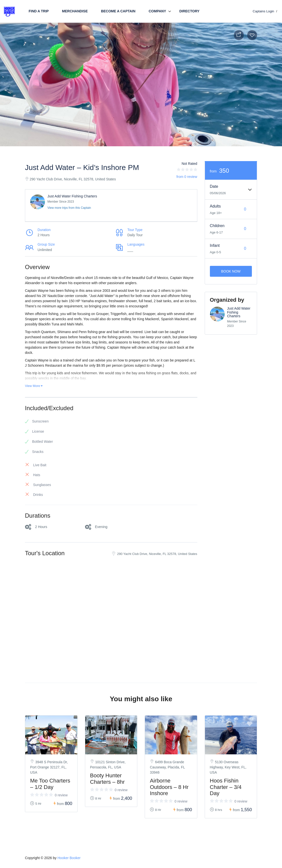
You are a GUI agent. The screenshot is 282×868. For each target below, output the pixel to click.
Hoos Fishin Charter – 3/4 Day (226, 787)
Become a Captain (118, 11)
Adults (215, 206)
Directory (189, 11)
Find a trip (39, 11)
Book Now (231, 271)
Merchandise (75, 11)
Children (217, 226)
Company (157, 11)
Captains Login (263, 11)
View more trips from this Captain (69, 208)
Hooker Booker (69, 858)
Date (214, 186)
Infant (215, 245)
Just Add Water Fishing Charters (72, 196)
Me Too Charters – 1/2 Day (50, 784)
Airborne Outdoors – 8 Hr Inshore (169, 787)
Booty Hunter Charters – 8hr (108, 779)
